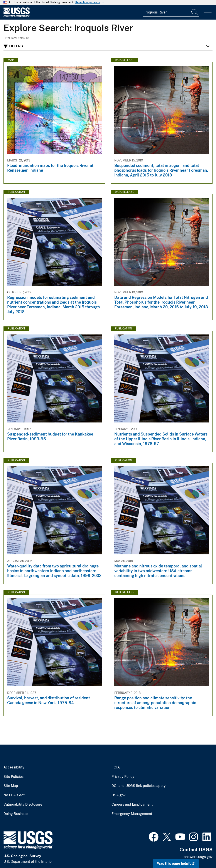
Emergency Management (132, 814)
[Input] (171, 12)
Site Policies (13, 777)
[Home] (17, 16)
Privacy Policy (123, 777)
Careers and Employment (132, 805)
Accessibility (14, 767)
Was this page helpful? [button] (176, 864)
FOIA (116, 767)
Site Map (11, 786)
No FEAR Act (14, 795)
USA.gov (118, 795)
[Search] (195, 12)
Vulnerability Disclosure (23, 805)
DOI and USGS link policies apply (139, 786)
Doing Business (16, 814)
